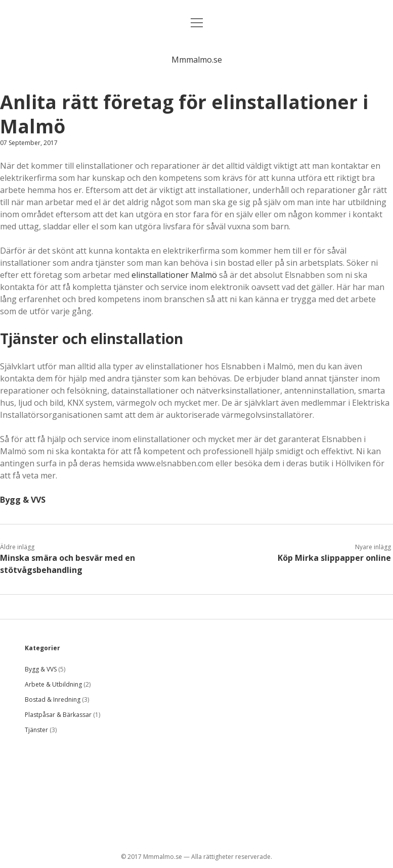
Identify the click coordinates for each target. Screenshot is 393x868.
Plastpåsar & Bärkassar (58, 715)
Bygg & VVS (23, 500)
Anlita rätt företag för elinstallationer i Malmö (184, 114)
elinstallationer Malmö (174, 275)
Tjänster (36, 730)
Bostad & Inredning (53, 700)
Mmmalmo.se (197, 60)
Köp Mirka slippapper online (334, 558)
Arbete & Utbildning (53, 684)
